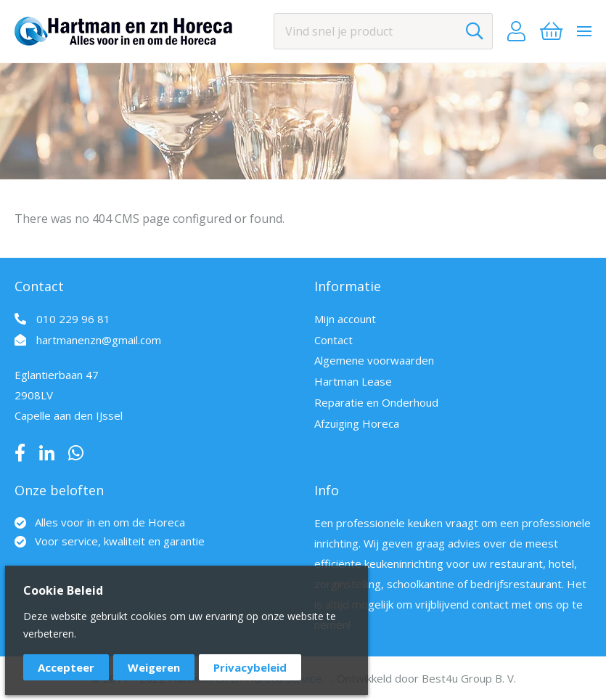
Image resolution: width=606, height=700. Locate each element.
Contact (333, 340)
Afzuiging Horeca (357, 423)
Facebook (20, 453)
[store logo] (123, 31)
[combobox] (383, 31)
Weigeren (154, 667)
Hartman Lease (353, 381)
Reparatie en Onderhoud (376, 402)
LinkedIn (47, 453)
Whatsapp (76, 453)
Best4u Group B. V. (469, 678)
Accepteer (66, 667)
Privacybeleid (250, 667)
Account (516, 31)
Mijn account (345, 319)
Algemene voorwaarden (374, 360)
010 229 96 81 (73, 319)
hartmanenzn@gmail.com (99, 340)
